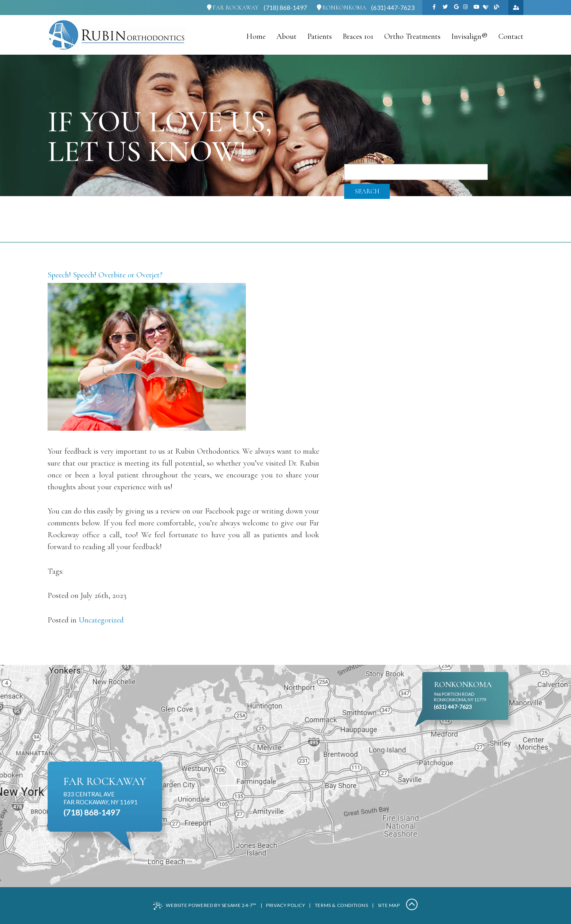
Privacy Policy (285, 905)
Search (367, 191)
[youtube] (476, 8)
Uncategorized (101, 620)
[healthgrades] (486, 8)
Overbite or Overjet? (130, 275)
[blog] (497, 8)
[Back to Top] (412, 905)
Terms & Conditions (342, 905)
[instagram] (465, 8)
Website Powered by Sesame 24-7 (205, 906)
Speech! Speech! (72, 275)
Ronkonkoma (342, 8)
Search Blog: (363, 160)
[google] (456, 8)
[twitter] (445, 8)
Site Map (389, 905)
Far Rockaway (233, 8)
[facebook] (434, 8)
